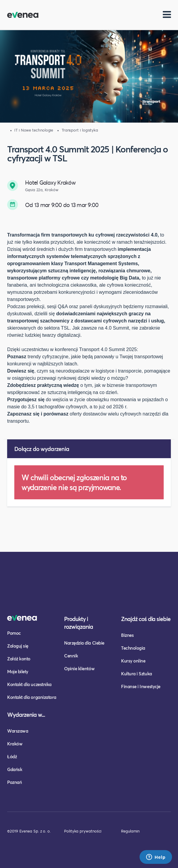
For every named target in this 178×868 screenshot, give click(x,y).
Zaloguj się (18, 646)
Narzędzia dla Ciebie (84, 643)
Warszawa (18, 731)
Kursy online (133, 661)
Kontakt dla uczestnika (29, 684)
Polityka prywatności (83, 831)
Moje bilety (18, 671)
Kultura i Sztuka (137, 674)
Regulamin (130, 831)
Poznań (14, 782)
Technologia (133, 648)
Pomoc (14, 633)
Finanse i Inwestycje (141, 686)
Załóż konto (19, 659)
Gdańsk (15, 769)
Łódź (12, 756)
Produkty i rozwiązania (79, 623)
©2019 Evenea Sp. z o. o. (29, 831)
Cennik (71, 656)
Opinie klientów (79, 668)
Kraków (15, 744)
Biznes (127, 635)
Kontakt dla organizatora (32, 697)
